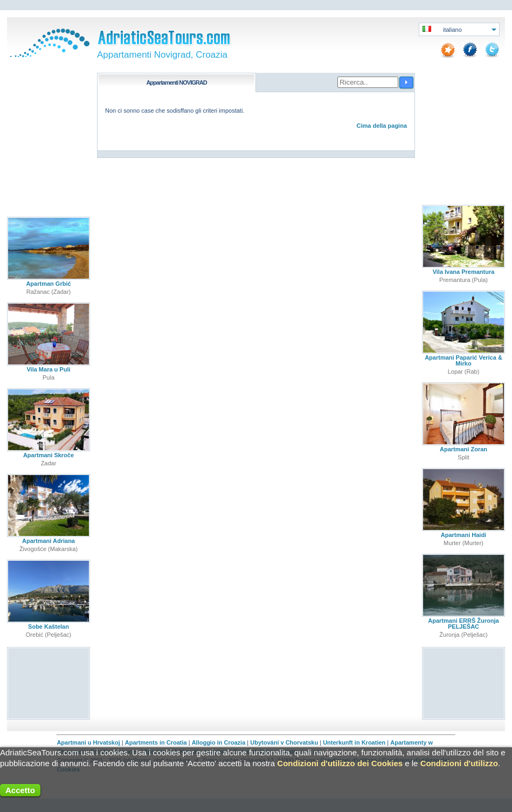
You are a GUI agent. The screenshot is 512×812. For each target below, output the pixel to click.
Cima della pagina (382, 126)
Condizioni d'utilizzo (459, 763)
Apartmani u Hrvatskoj (88, 742)
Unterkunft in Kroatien (354, 742)
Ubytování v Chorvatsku (284, 742)
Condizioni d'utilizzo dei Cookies (340, 763)
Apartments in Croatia (156, 742)
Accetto (20, 790)
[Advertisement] (49, 683)
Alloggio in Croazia (219, 742)
